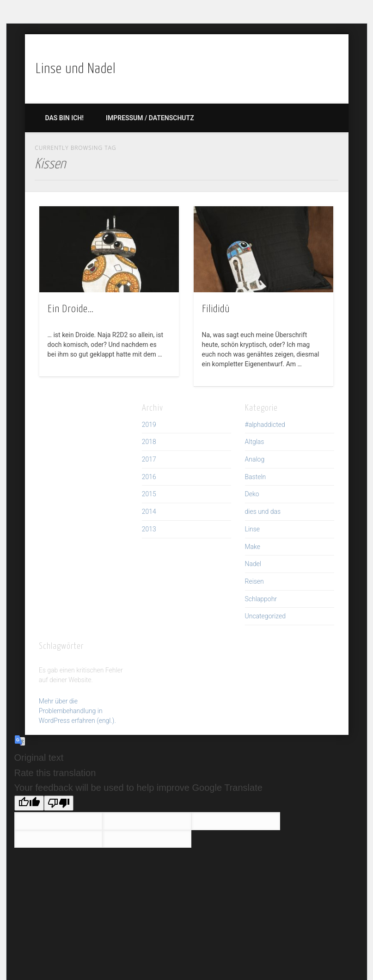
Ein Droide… (71, 309)
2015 (149, 494)
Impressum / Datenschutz (150, 118)
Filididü (216, 309)
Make (253, 547)
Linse (253, 529)
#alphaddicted (265, 425)
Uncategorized (266, 616)
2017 (149, 459)
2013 (149, 529)
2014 (149, 512)
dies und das (263, 512)
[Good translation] (29, 803)
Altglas (255, 442)
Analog (255, 459)
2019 (149, 425)
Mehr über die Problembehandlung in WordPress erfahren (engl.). (77, 711)
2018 (149, 442)
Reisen (254, 581)
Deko (252, 494)
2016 (149, 477)
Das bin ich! (64, 118)
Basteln (256, 477)
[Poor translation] (59, 803)
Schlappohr (261, 599)
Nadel (253, 564)
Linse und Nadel (76, 69)
